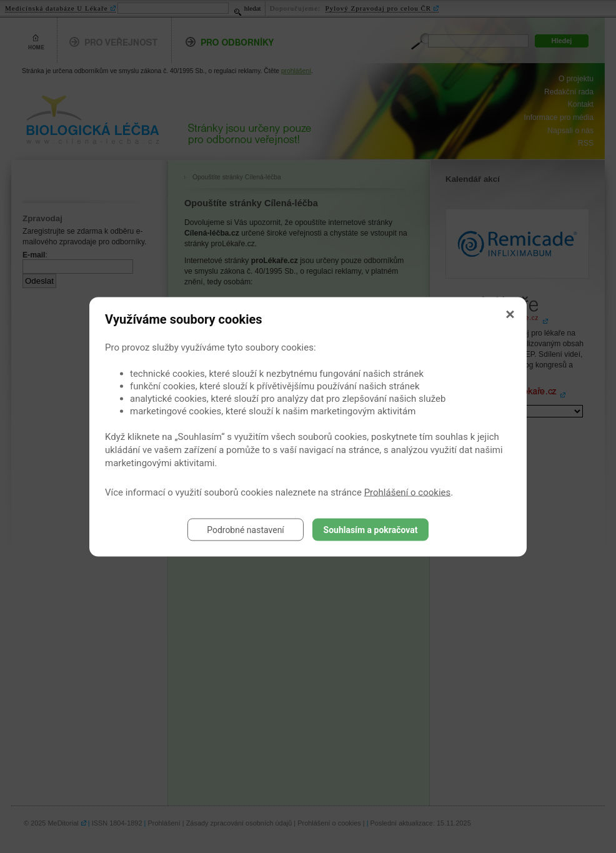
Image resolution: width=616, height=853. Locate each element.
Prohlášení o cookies (408, 492)
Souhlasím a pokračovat (371, 529)
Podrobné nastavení (246, 529)
